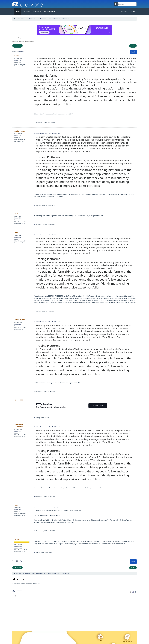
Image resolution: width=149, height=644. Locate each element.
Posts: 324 (17, 218)
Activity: (17, 591)
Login (132, 11)
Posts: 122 (17, 431)
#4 (35, 311)
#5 (35, 391)
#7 (35, 531)
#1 (35, 123)
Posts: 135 (17, 60)
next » (133, 46)
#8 (35, 552)
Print (133, 52)
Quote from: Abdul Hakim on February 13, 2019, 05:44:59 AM (49, 507)
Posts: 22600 (18, 546)
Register (124, 11)
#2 (35, 205)
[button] (133, 52)
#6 (35, 418)
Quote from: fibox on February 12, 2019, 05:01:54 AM (47, 133)
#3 (35, 224)
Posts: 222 (17, 136)
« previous (17, 46)
